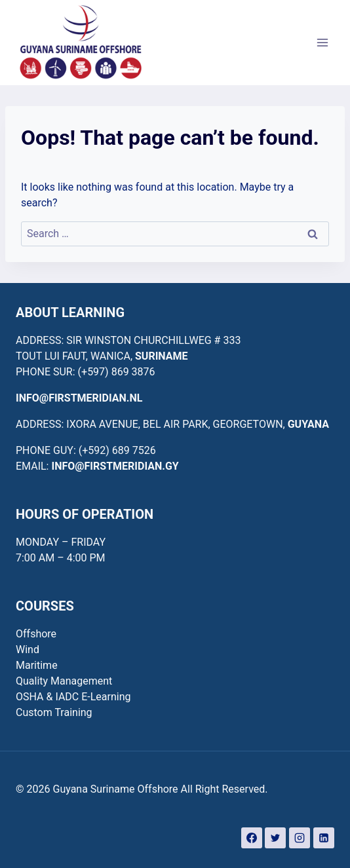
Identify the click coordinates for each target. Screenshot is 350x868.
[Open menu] (322, 42)
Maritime (37, 665)
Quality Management (64, 681)
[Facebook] (252, 838)
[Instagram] (300, 838)
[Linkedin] (324, 838)
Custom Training (54, 712)
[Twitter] (275, 838)
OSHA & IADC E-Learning (73, 697)
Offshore (36, 634)
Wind (28, 650)
